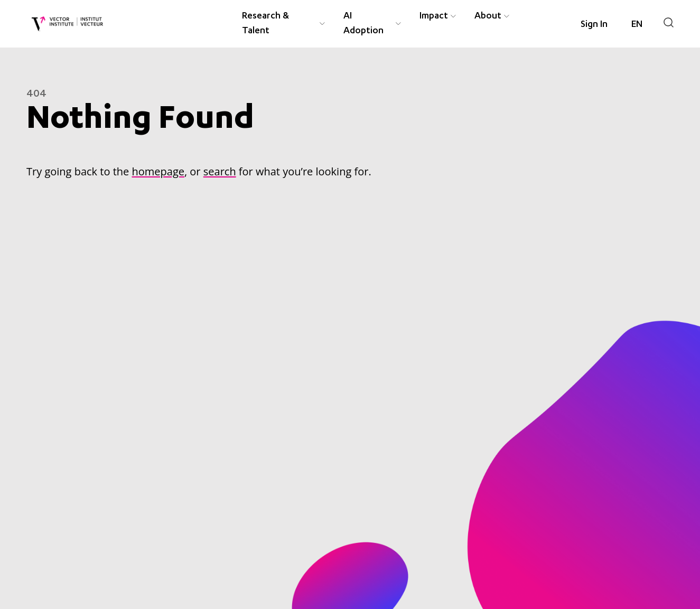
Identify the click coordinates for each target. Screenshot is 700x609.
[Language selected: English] (637, 25)
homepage (158, 171)
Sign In (594, 25)
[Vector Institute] (67, 24)
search (220, 171)
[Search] (669, 22)
